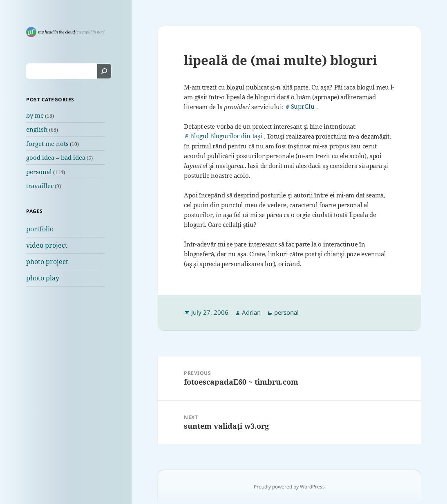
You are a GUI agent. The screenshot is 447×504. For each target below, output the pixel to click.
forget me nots (47, 143)
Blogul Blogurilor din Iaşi (226, 136)
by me (35, 115)
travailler (40, 186)
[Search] (104, 71)
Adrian (251, 312)
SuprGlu (303, 106)
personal (39, 172)
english (37, 129)
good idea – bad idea (56, 157)
